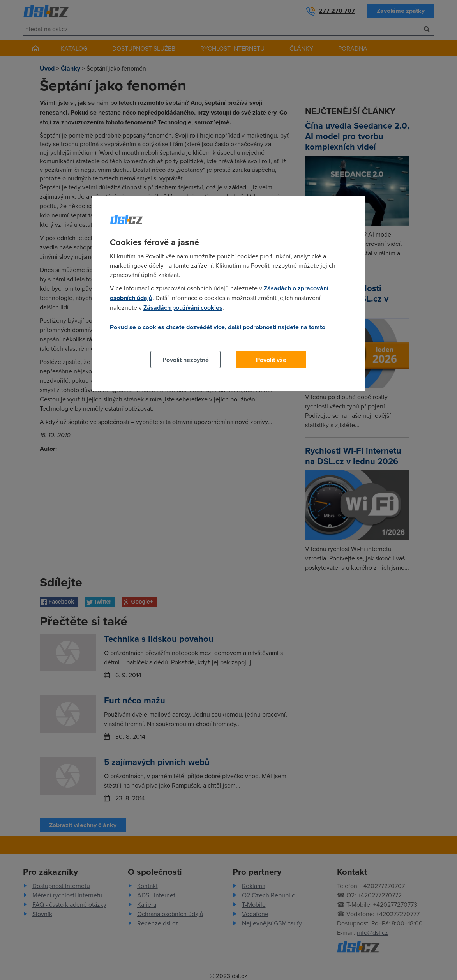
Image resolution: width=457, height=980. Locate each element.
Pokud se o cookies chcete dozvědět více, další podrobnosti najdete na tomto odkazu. (218, 332)
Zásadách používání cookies (183, 308)
